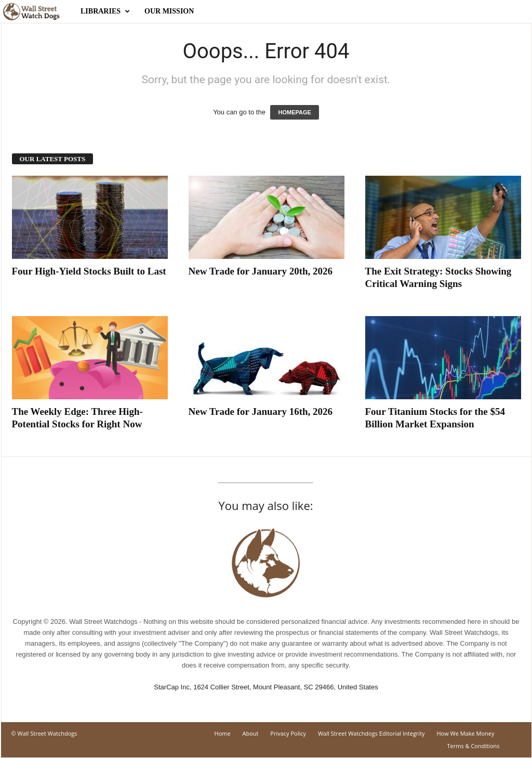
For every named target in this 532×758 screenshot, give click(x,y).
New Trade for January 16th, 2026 (261, 411)
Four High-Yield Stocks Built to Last (89, 271)
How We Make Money (465, 733)
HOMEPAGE (294, 112)
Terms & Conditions (474, 746)
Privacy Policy (288, 733)
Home (223, 733)
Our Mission (169, 11)
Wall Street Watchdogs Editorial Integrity (371, 733)
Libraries (105, 11)
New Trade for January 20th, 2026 (261, 271)
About (251, 733)
